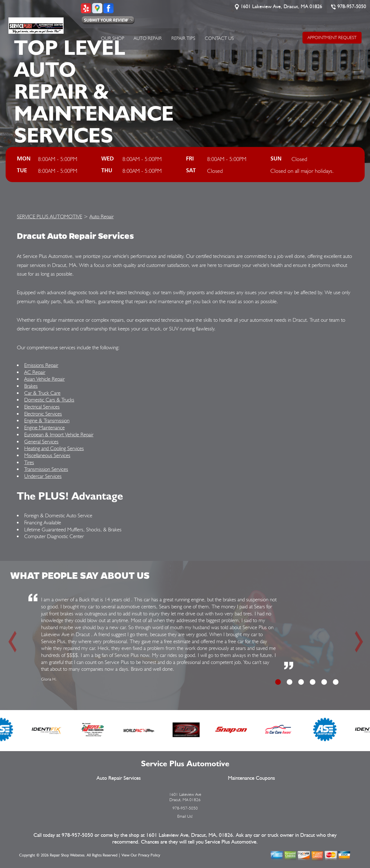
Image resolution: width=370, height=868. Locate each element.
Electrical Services (42, 407)
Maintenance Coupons (251, 778)
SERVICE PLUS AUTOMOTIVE (50, 216)
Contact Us (219, 38)
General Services (41, 441)
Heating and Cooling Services (54, 448)
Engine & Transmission (47, 420)
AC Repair (35, 372)
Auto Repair (148, 38)
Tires (29, 462)
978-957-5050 (352, 7)
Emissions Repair (41, 365)
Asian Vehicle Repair (44, 379)
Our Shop (113, 38)
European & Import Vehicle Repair (59, 434)
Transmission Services (46, 469)
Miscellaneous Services (47, 455)
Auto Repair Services (119, 778)
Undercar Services (43, 476)
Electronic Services (43, 414)
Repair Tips (183, 38)
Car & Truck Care (42, 393)
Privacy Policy (149, 855)
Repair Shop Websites (67, 855)
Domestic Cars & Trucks (49, 400)
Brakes (31, 386)
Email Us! (185, 816)
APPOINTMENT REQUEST (332, 38)
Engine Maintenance (44, 427)
